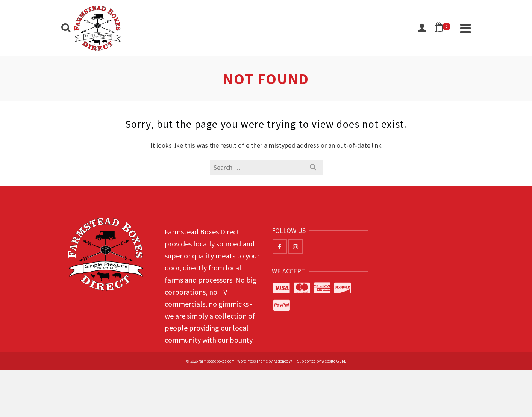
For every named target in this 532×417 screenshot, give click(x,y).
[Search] (66, 28)
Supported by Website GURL (321, 361)
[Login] (422, 28)
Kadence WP (284, 361)
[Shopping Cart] (443, 28)
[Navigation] (465, 28)
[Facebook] (280, 246)
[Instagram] (296, 246)
